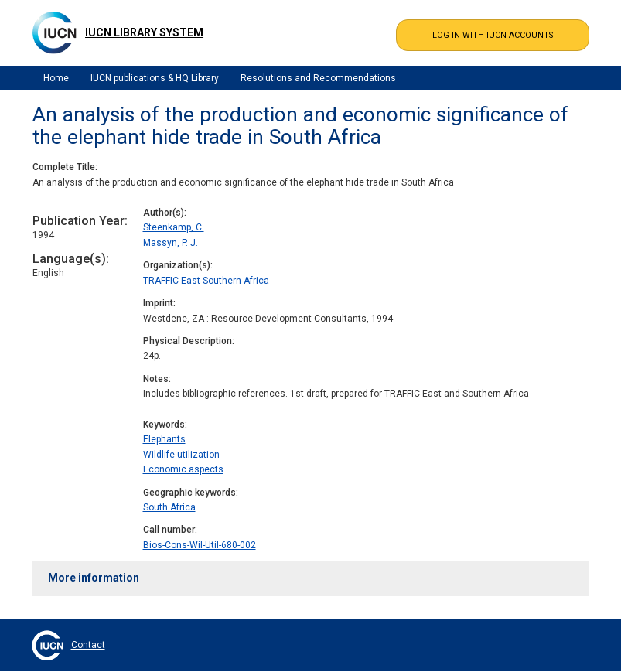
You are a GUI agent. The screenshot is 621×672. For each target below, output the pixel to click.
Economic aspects (183, 469)
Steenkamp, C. (174, 227)
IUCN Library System (144, 32)
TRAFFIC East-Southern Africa (206, 281)
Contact (88, 645)
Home (56, 78)
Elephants (164, 439)
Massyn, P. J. (171, 243)
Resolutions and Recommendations (318, 78)
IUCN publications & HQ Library (155, 78)
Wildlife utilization (181, 455)
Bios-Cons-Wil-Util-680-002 (200, 545)
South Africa (169, 507)
